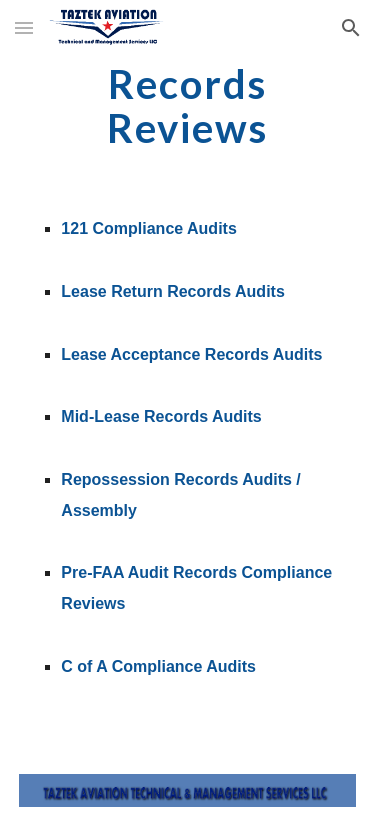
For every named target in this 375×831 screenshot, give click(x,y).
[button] (24, 27)
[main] (188, 106)
